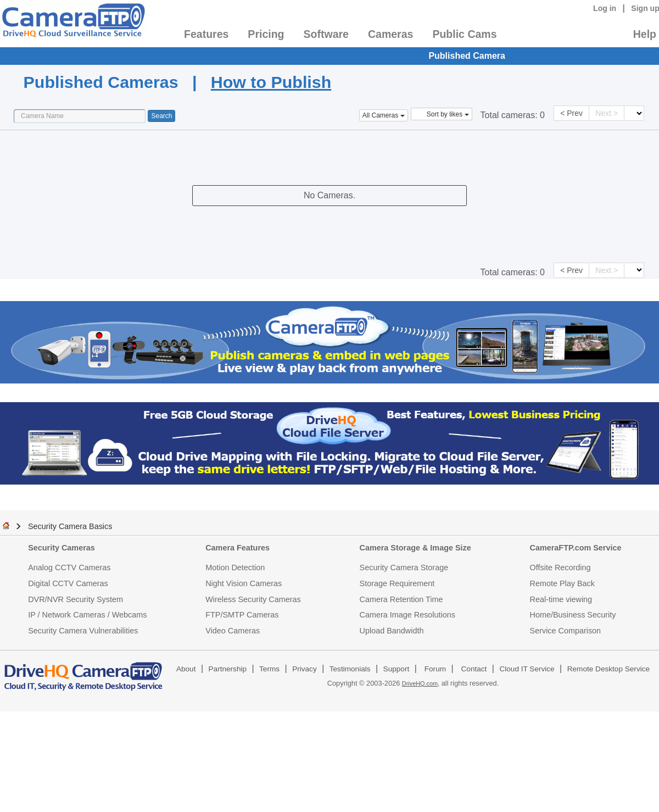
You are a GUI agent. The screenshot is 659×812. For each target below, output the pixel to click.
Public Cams (464, 34)
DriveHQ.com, (421, 683)
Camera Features (238, 548)
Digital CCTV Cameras (68, 583)
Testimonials (350, 669)
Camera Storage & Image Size (415, 548)
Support (396, 669)
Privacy (305, 669)
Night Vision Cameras (244, 583)
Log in (605, 8)
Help (645, 34)
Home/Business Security (573, 615)
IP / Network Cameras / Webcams (87, 615)
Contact (474, 669)
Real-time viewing (561, 599)
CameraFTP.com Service (576, 548)
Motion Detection (235, 568)
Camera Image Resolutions (407, 615)
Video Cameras (233, 631)
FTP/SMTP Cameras (242, 615)
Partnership (228, 669)
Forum (435, 669)
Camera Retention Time (401, 599)
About (186, 669)
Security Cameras (62, 548)
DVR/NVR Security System (76, 599)
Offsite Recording (560, 568)
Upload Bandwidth (392, 631)
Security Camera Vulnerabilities (83, 631)
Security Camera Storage (404, 568)
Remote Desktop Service (608, 669)
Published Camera (467, 56)
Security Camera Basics (70, 526)
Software (326, 34)
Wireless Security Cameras (253, 599)
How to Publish (271, 82)
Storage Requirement (397, 583)
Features (206, 34)
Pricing (266, 34)
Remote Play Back (562, 583)
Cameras (390, 34)
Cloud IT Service (527, 669)
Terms (269, 669)
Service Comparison (566, 631)
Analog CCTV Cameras (69, 568)
